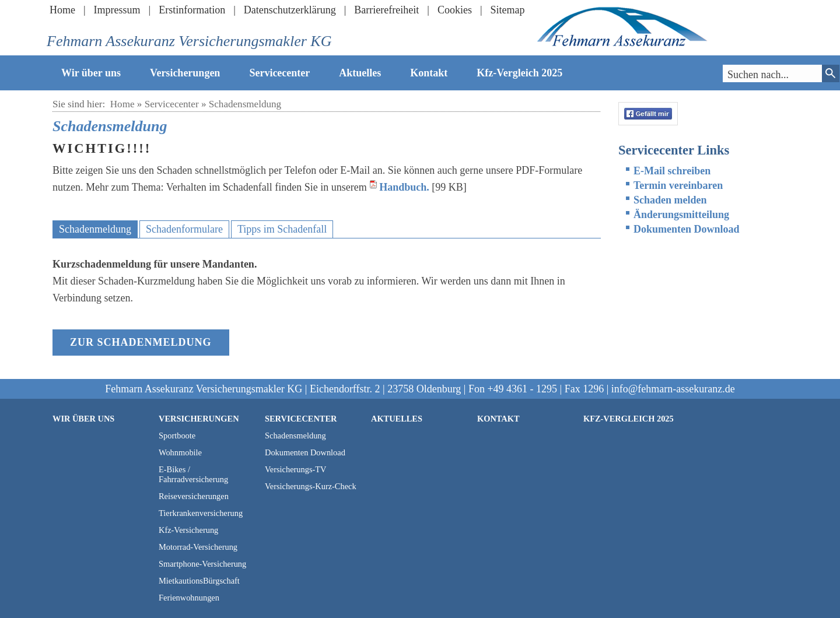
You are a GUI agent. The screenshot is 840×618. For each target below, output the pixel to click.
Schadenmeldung (95, 229)
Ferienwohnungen (189, 598)
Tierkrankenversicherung (201, 513)
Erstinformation (192, 10)
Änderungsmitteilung (681, 215)
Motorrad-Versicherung (198, 547)
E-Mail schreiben (672, 171)
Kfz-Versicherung (188, 530)
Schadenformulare (184, 229)
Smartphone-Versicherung (202, 564)
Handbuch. (404, 187)
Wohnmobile (180, 452)
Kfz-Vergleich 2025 (519, 73)
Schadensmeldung (245, 104)
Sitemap (508, 10)
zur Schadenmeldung (141, 342)
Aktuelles (360, 73)
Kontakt (429, 73)
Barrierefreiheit (386, 10)
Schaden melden (670, 200)
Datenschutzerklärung (290, 10)
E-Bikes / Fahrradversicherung (193, 474)
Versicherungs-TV (296, 469)
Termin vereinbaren (678, 185)
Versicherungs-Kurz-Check (311, 486)
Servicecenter (279, 73)
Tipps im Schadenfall (282, 229)
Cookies (455, 10)
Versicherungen (185, 73)
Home (62, 10)
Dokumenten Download (687, 229)
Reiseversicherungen (194, 496)
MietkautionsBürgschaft (199, 581)
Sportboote (177, 436)
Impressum (117, 10)
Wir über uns (91, 73)
